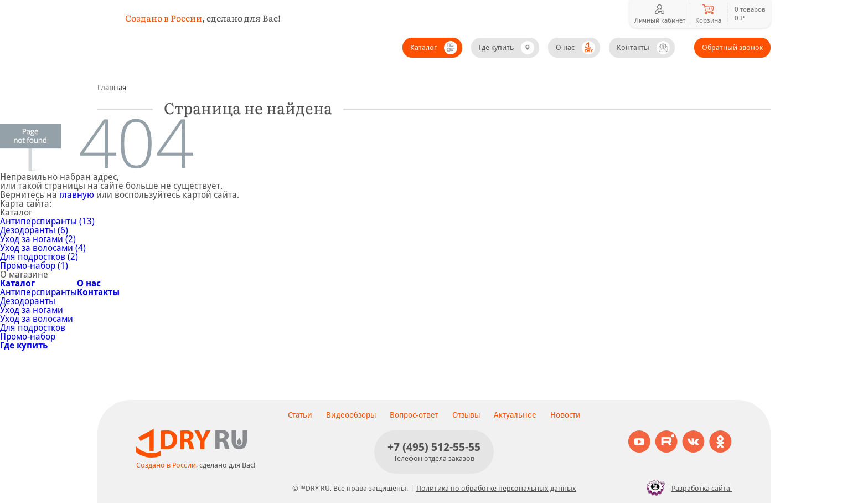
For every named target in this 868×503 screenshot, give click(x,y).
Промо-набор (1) (34, 266)
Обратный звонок (732, 47)
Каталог (423, 47)
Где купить (496, 47)
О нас (565, 47)
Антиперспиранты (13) (47, 221)
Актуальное (515, 415)
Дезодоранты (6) (34, 230)
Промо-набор (28, 337)
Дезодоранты (28, 301)
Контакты (633, 47)
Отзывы (466, 415)
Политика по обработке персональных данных (496, 488)
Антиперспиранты (38, 292)
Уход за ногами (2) (38, 239)
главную (77, 195)
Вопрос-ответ (414, 415)
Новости (565, 415)
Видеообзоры (351, 415)
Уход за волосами (37, 319)
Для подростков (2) (39, 257)
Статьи (300, 415)
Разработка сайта (686, 488)
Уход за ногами (32, 310)
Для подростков (33, 328)
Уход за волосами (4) (43, 248)
